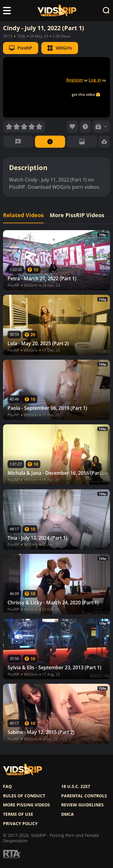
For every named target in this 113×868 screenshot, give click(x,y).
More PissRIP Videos (77, 215)
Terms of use (18, 814)
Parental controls (84, 796)
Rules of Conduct (24, 796)
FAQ (7, 786)
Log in (95, 80)
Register (75, 80)
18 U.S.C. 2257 (76, 786)
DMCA (67, 814)
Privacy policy (20, 824)
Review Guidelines (82, 805)
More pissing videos (27, 805)
